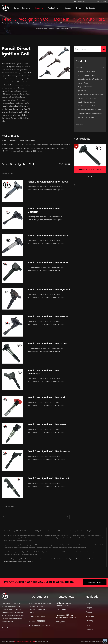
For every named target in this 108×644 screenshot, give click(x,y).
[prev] (3, 517)
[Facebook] (3, 627)
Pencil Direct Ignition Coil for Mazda (48, 316)
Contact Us (90, 8)
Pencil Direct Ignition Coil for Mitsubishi (44, 210)
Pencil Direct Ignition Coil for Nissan (48, 236)
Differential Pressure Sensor (87, 71)
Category (44, 29)
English (103, 2)
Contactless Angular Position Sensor (90, 114)
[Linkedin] (8, 627)
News (79, 8)
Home (16, 8)
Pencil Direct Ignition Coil (64, 29)
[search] (75, 2)
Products (40, 8)
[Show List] (69, 164)
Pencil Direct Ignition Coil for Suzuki (48, 343)
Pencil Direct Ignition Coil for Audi (47, 397)
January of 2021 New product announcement (66, 616)
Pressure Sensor (83, 83)
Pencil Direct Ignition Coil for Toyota (48, 182)
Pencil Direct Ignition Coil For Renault (48, 478)
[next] (68, 517)
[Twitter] (5, 627)
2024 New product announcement (64, 604)
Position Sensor (92, 559)
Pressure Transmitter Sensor (87, 75)
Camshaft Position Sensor (86, 102)
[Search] (86, 2)
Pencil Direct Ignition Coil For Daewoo (49, 451)
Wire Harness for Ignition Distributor (90, 94)
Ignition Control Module (86, 117)
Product (51, 29)
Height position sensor (85, 87)
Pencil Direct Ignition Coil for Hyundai (49, 290)
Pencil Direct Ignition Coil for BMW (47, 424)
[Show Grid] (66, 164)
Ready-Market (102, 641)
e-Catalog (68, 8)
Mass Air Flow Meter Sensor (87, 98)
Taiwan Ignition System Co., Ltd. (25, 641)
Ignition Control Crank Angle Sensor (90, 79)
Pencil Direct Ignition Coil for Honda (48, 263)
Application (53, 8)
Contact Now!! (95, 582)
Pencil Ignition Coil (72, 559)
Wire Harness (30, 559)
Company (27, 8)
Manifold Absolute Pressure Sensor (89, 110)
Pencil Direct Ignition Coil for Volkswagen (44, 372)
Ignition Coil (82, 91)
